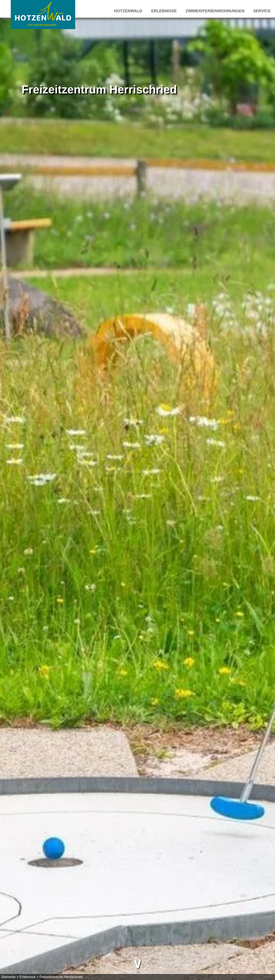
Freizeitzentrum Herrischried (61, 977)
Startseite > (10, 977)
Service (262, 11)
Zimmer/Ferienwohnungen (215, 11)
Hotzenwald (128, 11)
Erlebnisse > (29, 977)
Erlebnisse (164, 11)
